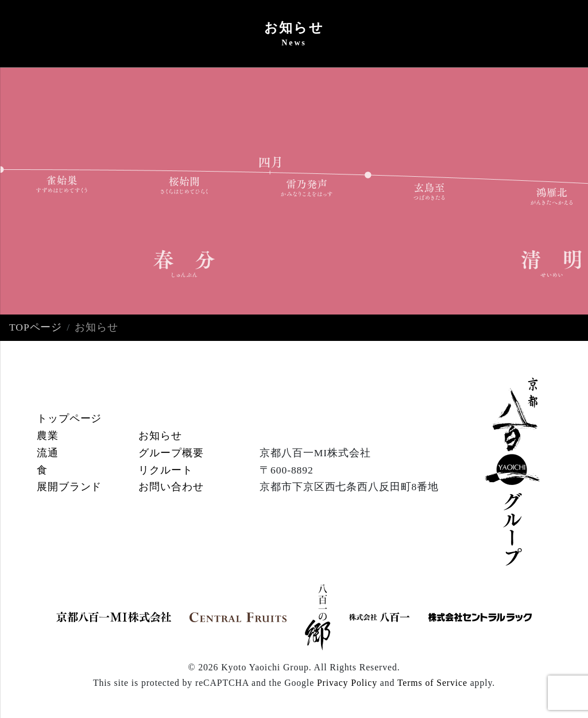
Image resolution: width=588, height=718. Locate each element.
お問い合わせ (171, 487)
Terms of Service (432, 683)
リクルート (165, 470)
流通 (48, 453)
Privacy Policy (347, 683)
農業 (48, 436)
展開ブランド (69, 487)
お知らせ (160, 436)
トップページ (69, 418)
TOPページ (36, 327)
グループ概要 (171, 453)
